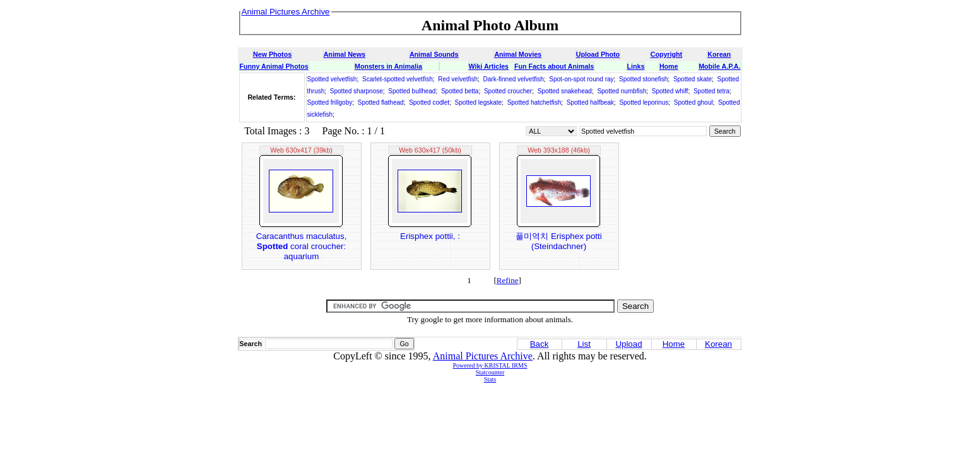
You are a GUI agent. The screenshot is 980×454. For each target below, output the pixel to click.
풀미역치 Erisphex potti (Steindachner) (558, 241)
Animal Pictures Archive (483, 356)
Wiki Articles (489, 66)
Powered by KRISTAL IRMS (490, 365)
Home (669, 66)
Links (636, 66)
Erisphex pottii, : (430, 236)
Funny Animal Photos (274, 66)
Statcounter (490, 372)
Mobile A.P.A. (719, 66)
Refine (508, 280)
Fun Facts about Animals (554, 66)
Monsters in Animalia (388, 66)
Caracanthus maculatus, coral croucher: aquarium (302, 246)
